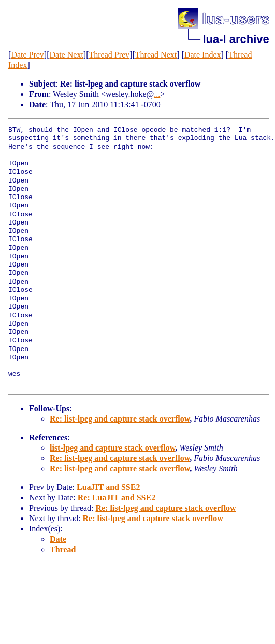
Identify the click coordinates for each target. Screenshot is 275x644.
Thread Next (156, 55)
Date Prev (27, 55)
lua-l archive (236, 39)
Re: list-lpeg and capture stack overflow (120, 419)
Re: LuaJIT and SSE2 (117, 498)
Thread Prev (109, 55)
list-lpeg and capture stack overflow (112, 448)
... (157, 94)
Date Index (203, 55)
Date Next (67, 55)
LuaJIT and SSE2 (108, 487)
